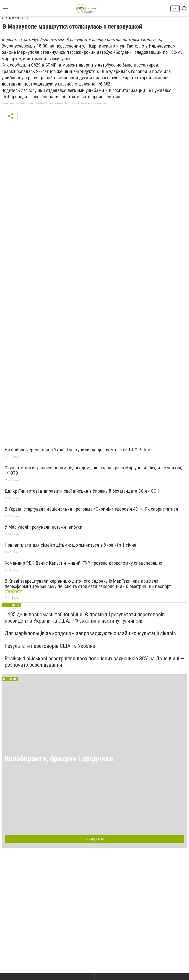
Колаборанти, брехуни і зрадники (59, 759)
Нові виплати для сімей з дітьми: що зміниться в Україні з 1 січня (70, 545)
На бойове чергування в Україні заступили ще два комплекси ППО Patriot (78, 450)
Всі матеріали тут (94, 839)
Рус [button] (175, 8)
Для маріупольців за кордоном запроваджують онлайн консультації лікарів (90, 633)
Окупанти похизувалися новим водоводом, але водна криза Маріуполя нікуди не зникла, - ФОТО (93, 471)
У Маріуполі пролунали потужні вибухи (44, 527)
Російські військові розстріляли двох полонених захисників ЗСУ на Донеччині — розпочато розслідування (94, 662)
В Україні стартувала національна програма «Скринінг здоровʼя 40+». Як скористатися (91, 509)
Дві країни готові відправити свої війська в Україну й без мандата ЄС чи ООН (82, 491)
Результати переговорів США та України (50, 646)
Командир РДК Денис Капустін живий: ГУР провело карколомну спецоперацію (83, 563)
